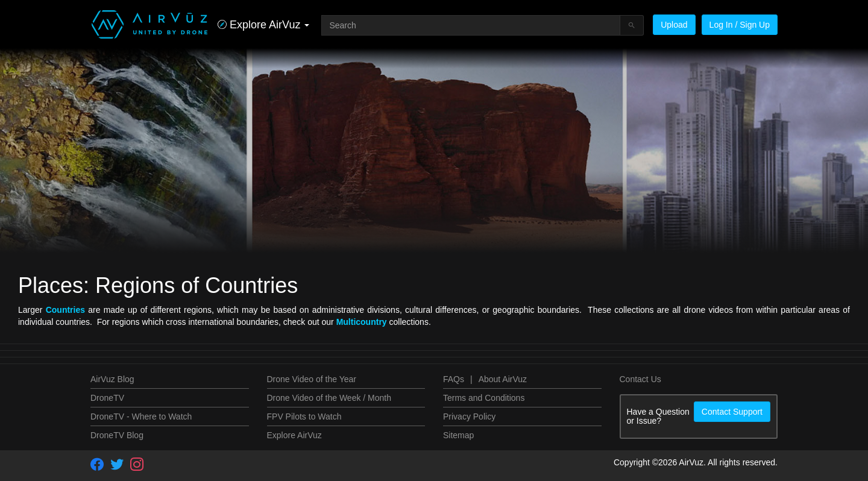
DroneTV (107, 398)
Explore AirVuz (294, 435)
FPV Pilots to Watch (304, 417)
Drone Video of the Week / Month (329, 398)
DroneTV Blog (117, 435)
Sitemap (458, 435)
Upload (674, 25)
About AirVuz (503, 379)
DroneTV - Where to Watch (141, 417)
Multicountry (362, 322)
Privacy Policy (469, 417)
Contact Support (732, 412)
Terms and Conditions (484, 398)
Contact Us (640, 379)
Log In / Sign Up (740, 25)
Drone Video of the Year (312, 379)
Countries (65, 310)
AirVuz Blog (112, 379)
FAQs (454, 379)
